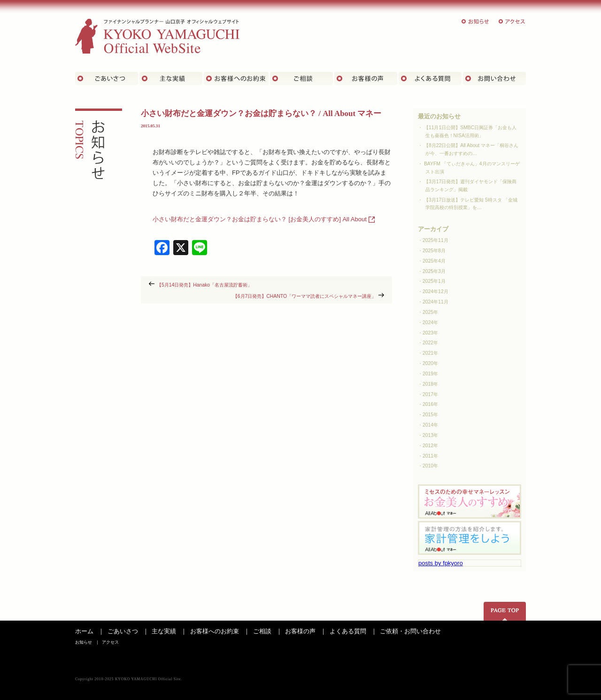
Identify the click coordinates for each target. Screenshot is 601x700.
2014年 (430, 425)
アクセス (512, 21)
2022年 (430, 343)
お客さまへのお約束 (236, 78)
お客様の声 (366, 78)
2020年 (430, 363)
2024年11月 (435, 302)
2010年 (430, 466)
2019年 (430, 374)
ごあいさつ (107, 78)
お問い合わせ (494, 78)
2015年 (430, 415)
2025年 (430, 312)
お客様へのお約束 (215, 631)
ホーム (84, 631)
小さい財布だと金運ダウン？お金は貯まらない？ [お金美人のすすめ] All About (260, 219)
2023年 (430, 333)
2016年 (430, 404)
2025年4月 (434, 261)
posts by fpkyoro (441, 563)
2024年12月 (435, 292)
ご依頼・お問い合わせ (410, 631)
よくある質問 (430, 78)
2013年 (430, 435)
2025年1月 (434, 281)
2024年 (430, 323)
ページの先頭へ (505, 611)
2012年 (430, 446)
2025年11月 (435, 240)
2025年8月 (434, 251)
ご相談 (301, 78)
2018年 (430, 384)
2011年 (430, 456)
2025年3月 (434, 271)
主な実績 (171, 78)
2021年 (430, 353)
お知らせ (476, 21)
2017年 (430, 394)
